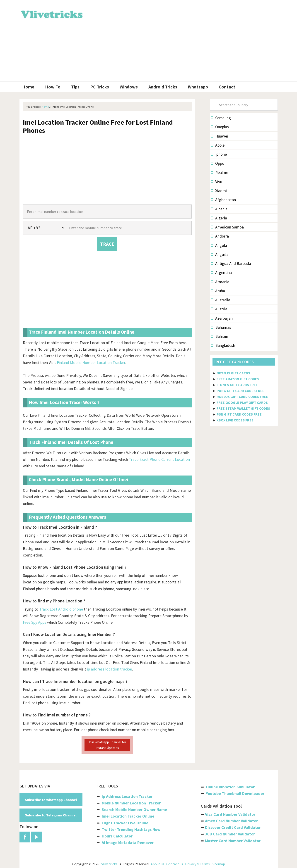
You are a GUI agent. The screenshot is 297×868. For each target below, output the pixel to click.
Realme (220, 172)
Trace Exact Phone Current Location (159, 459)
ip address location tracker (110, 669)
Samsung (221, 118)
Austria (219, 309)
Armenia (220, 282)
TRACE (107, 244)
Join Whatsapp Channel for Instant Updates (107, 745)
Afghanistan (223, 200)
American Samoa (227, 227)
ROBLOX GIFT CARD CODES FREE (242, 397)
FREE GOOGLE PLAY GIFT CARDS (242, 402)
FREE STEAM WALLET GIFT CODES (243, 408)
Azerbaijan (222, 318)
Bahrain (220, 336)
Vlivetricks (51, 14)
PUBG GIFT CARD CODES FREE (240, 391)
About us (157, 864)
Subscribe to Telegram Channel (51, 815)
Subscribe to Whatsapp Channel (51, 800)
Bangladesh (223, 345)
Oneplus (220, 127)
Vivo (217, 182)
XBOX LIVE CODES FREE (235, 420)
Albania (219, 209)
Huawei (220, 136)
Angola (219, 245)
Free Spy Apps (35, 622)
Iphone (219, 154)
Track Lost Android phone (61, 609)
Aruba (218, 291)
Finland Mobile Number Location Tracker (91, 363)
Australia (221, 300)
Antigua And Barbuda (231, 263)
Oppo (218, 163)
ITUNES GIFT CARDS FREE (237, 385)
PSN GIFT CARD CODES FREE (239, 414)
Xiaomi (219, 191)
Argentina (221, 272)
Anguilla (220, 254)
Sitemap (218, 864)
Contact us (175, 864)
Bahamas (221, 327)
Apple (218, 145)
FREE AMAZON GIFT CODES (238, 379)
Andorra (220, 236)
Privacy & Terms (197, 864)
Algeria (219, 218)
